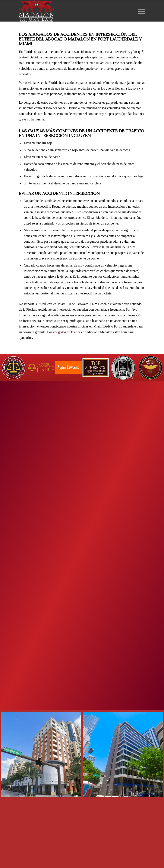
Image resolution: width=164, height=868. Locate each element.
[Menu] (140, 11)
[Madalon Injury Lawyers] (36, 11)
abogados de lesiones (68, 332)
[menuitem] (140, 11)
